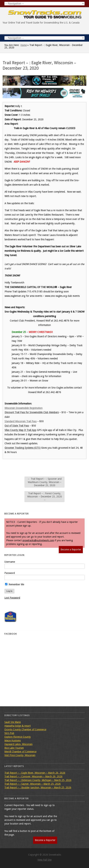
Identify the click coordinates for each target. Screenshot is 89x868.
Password (10, 573)
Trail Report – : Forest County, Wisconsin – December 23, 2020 (45, 497)
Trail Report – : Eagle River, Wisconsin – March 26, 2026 (35, 773)
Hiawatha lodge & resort (18, 726)
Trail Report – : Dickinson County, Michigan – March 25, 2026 (38, 780)
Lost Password (12, 598)
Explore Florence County (18, 737)
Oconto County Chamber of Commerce (25, 729)
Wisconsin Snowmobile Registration (24, 408)
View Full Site (44, 860)
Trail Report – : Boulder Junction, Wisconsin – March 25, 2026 (38, 787)
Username (10, 562)
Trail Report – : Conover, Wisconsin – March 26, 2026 (33, 776)
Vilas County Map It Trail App (20, 430)
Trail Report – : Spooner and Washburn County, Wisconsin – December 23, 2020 (45, 482)
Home (24, 45)
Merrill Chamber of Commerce (20, 752)
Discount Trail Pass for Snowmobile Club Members (32, 412)
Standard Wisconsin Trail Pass (21, 421)
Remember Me (15, 584)
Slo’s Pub (9, 733)
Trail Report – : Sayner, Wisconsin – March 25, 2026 (33, 784)
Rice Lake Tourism (14, 748)
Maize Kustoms (13, 740)
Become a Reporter (71, 549)
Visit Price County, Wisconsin (20, 755)
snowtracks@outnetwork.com (38, 540)
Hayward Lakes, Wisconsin (18, 744)
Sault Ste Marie (13, 722)
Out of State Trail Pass (17, 426)
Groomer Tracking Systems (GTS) (23, 448)
